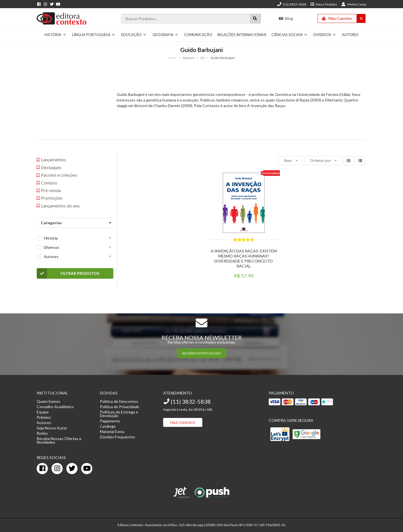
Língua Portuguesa (94, 35)
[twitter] (72, 469)
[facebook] (42, 469)
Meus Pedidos (324, 4)
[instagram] (57, 469)
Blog (286, 18)
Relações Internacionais (242, 35)
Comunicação (198, 35)
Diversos (325, 35)
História (55, 35)
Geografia (165, 35)
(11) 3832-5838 (292, 4)
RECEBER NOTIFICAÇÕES (201, 353)
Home (173, 58)
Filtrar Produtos (68, 273)
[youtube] (87, 469)
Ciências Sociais (290, 35)
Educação (134, 35)
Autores (350, 35)
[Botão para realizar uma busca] (256, 19)
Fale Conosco (183, 423)
